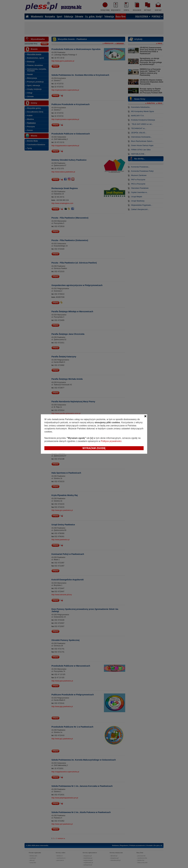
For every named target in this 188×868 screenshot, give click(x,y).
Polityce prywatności (111, 441)
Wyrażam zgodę (94, 448)
